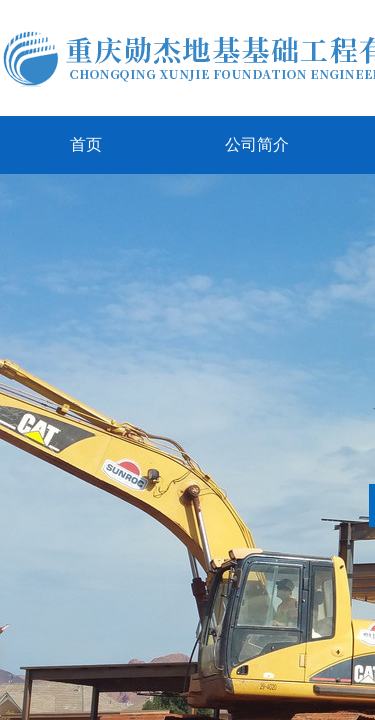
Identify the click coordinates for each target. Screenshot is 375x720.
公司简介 (257, 144)
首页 (86, 144)
